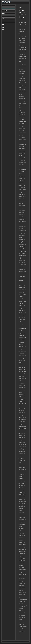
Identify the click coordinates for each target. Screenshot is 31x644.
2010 (3, 27)
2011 (3, 26)
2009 (3, 29)
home (3, 5)
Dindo (3, 13)
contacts (4, 16)
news (3, 8)
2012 (3, 25)
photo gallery (5, 11)
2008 (3, 30)
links (3, 19)
